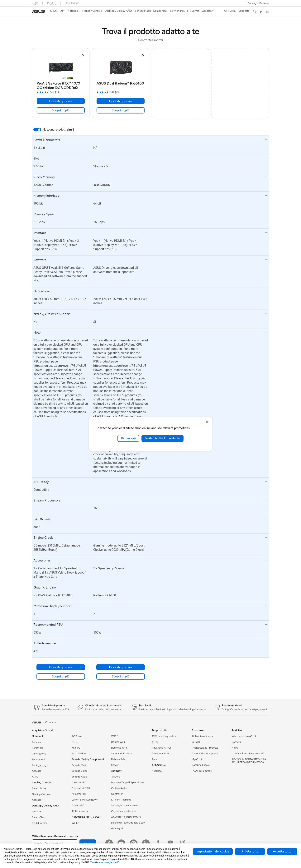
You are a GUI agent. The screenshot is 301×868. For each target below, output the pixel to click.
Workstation (79, 754)
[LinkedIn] (146, 843)
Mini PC (76, 748)
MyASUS (197, 759)
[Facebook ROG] (158, 843)
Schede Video (80, 771)
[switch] (37, 130)
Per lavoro (38, 748)
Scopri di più (61, 110)
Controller (117, 794)
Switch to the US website (162, 438)
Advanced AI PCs (162, 748)
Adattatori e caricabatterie (126, 817)
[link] (38, 11)
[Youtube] (121, 843)
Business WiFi (119, 748)
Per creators (39, 754)
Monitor (36, 812)
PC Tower (77, 736)
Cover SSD (78, 806)
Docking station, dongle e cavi (128, 823)
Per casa (37, 742)
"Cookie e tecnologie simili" (104, 862)
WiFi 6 (115, 736)
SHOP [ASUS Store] (54, 11)
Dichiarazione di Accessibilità (248, 754)
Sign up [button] (88, 843)
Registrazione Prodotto (205, 748)
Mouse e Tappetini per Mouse (128, 783)
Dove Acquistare (61, 101)
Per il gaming (39, 765)
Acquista (157, 771)
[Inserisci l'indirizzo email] (55, 843)
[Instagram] (134, 843)
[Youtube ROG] (170, 843)
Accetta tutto (282, 852)
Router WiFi (118, 742)
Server (115, 765)
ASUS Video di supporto (205, 754)
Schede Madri (80, 765)
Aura (154, 759)
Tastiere (116, 777)
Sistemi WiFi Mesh (122, 754)
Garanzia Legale (201, 765)
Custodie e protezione (124, 811)
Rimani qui (128, 438)
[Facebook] (109, 843)
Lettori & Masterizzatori (85, 800)
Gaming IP (117, 829)
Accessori (37, 771)
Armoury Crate (160, 754)
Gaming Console (41, 794)
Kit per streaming (121, 800)
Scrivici (196, 742)
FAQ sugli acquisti (202, 771)
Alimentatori (79, 794)
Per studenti (39, 759)
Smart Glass (39, 817)
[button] (252, 3)
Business (264, 3)
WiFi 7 (75, 823)
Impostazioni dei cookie (213, 852)
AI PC (35, 777)
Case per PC (79, 783)
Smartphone (39, 788)
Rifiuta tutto (250, 852)
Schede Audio (80, 777)
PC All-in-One (40, 823)
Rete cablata (118, 759)
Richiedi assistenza (202, 736)
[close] (207, 422)
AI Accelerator (80, 811)
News (235, 748)
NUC (74, 742)
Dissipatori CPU (81, 788)
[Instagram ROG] (183, 843)
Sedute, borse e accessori (126, 806)
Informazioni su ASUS (244, 736)
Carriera (236, 742)
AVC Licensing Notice (164, 736)
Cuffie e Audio (119, 788)
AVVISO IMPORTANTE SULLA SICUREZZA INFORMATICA (249, 761)
